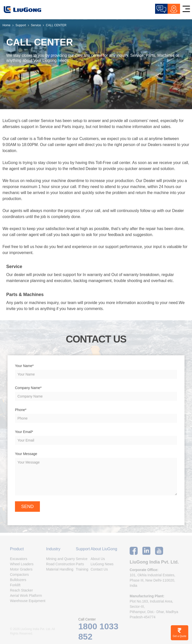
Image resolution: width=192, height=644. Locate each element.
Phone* (21, 410)
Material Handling (60, 571)
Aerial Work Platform (26, 597)
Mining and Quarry (60, 560)
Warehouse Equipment (28, 602)
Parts (80, 566)
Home (6, 25)
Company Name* (28, 388)
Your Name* (24, 366)
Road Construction (61, 566)
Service (36, 25)
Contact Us (99, 571)
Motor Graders (21, 571)
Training (82, 571)
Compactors (19, 576)
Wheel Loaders (22, 566)
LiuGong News (102, 566)
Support (21, 25)
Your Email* (24, 432)
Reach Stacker (21, 592)
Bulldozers (18, 581)
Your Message (26, 454)
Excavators (19, 560)
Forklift (15, 587)
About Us (98, 560)
